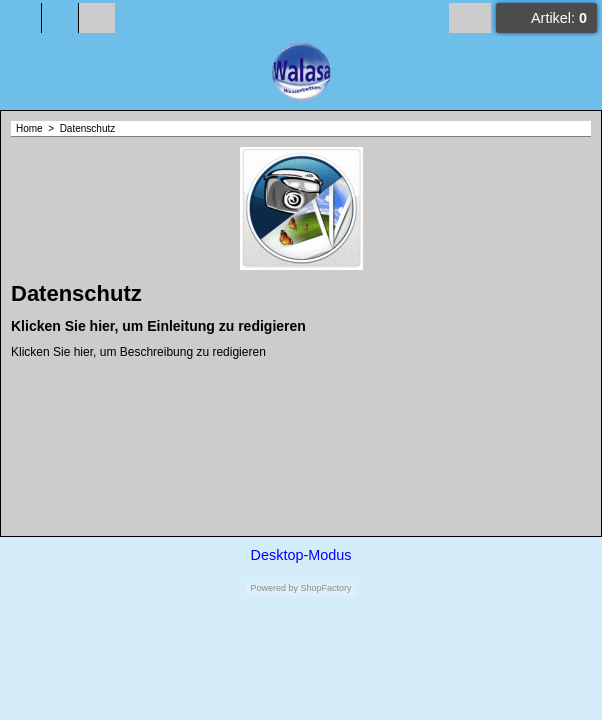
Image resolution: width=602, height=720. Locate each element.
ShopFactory (325, 588)
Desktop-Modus (301, 555)
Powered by (274, 588)
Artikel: (559, 18)
